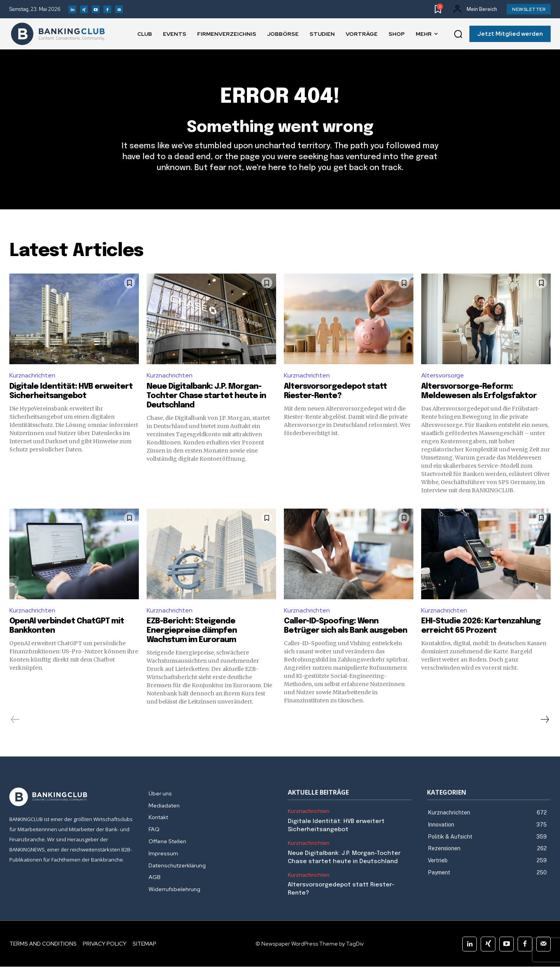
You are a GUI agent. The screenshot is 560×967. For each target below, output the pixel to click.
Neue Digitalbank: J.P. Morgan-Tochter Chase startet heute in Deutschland (206, 396)
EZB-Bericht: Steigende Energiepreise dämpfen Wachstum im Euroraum (192, 631)
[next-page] (544, 720)
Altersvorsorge (443, 375)
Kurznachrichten (32, 375)
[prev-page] (15, 720)
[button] (458, 34)
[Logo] (58, 34)
